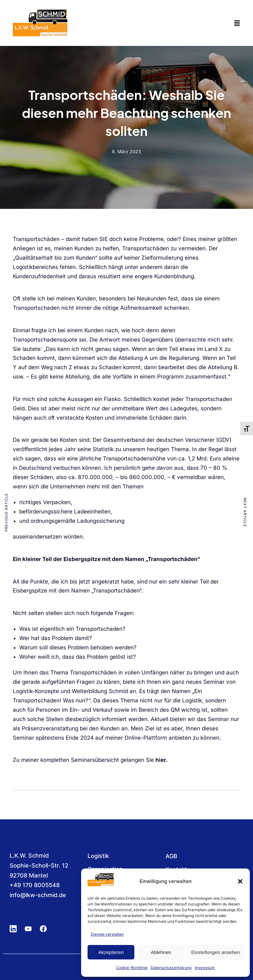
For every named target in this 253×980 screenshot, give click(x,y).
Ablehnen (161, 952)
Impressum (205, 968)
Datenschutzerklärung (171, 968)
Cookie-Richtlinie (132, 968)
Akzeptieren (111, 952)
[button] (240, 881)
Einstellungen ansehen (215, 952)
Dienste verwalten (107, 934)
